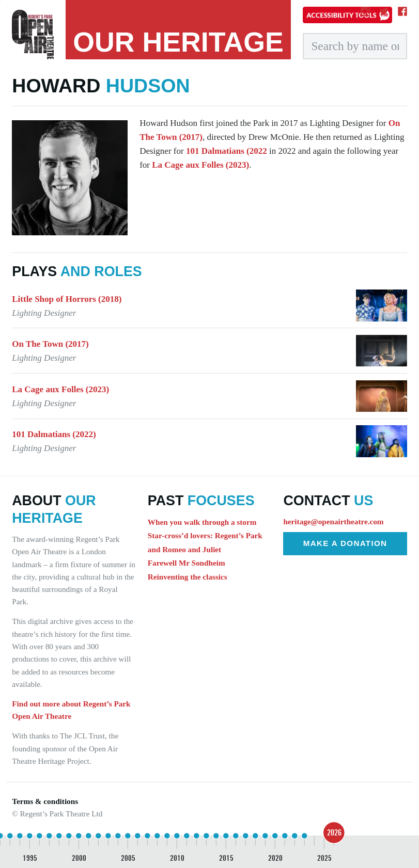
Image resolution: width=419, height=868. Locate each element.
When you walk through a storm (202, 522)
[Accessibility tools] (347, 15)
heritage (178, 42)
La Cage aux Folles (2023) (200, 165)
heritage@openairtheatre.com (333, 521)
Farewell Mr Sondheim (187, 563)
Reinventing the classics (188, 577)
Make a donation (345, 543)
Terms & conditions (45, 801)
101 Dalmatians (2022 (227, 151)
